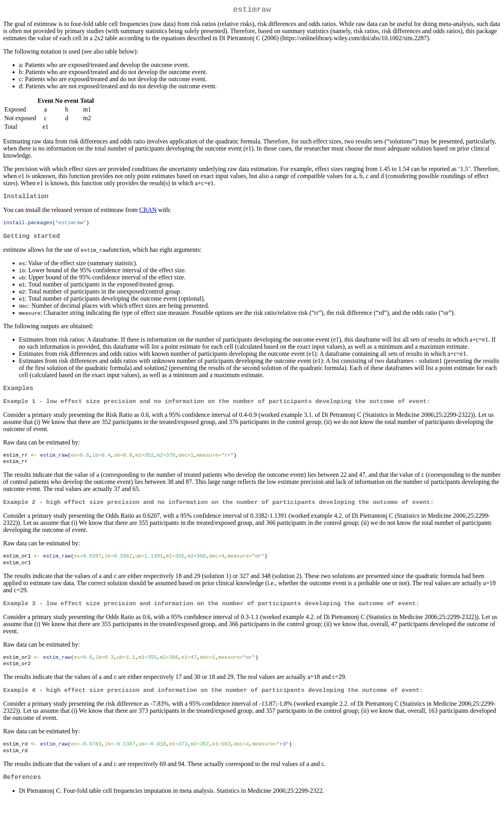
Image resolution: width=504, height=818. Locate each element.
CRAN (148, 213)
